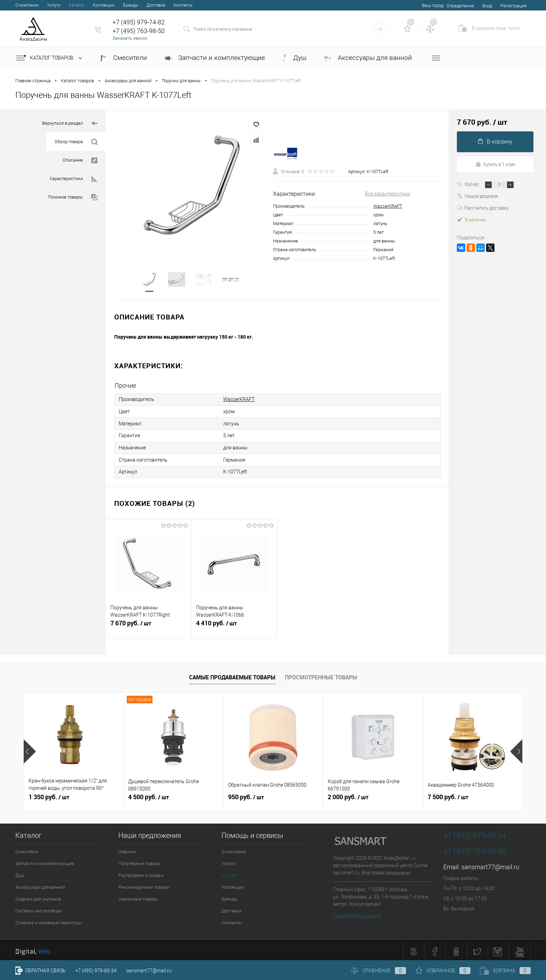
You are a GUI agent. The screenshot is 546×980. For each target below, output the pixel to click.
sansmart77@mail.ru (490, 866)
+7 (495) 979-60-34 (96, 971)
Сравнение (379, 971)
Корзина (505, 971)
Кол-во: (473, 184)
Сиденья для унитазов (38, 898)
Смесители (123, 58)
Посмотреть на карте (357, 914)
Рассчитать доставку (483, 208)
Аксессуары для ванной (368, 58)
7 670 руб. (149, 625)
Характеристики (73, 179)
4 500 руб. (149, 796)
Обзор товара (76, 142)
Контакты (183, 5)
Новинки (127, 850)
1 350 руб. (49, 796)
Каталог (77, 5)
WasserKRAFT (388, 206)
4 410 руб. (234, 625)
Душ (294, 58)
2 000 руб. (348, 796)
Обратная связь (41, 971)
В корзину (495, 142)
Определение (460, 6)
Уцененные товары (138, 898)
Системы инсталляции (38, 909)
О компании (27, 5)
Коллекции (104, 5)
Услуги (54, 5)
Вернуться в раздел (70, 124)
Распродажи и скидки (141, 874)
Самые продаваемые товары (232, 676)
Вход (487, 6)
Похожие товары (73, 197)
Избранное (443, 971)
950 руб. (246, 796)
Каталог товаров (51, 58)
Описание (80, 160)
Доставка (156, 5)
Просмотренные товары (321, 676)
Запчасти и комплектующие (214, 58)
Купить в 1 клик (495, 164)
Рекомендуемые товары (144, 886)
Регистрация (513, 6)
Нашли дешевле (477, 196)
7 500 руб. (448, 796)
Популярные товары (139, 862)
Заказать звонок (130, 38)
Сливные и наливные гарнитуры (48, 921)
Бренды (131, 5)
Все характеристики (388, 194)
